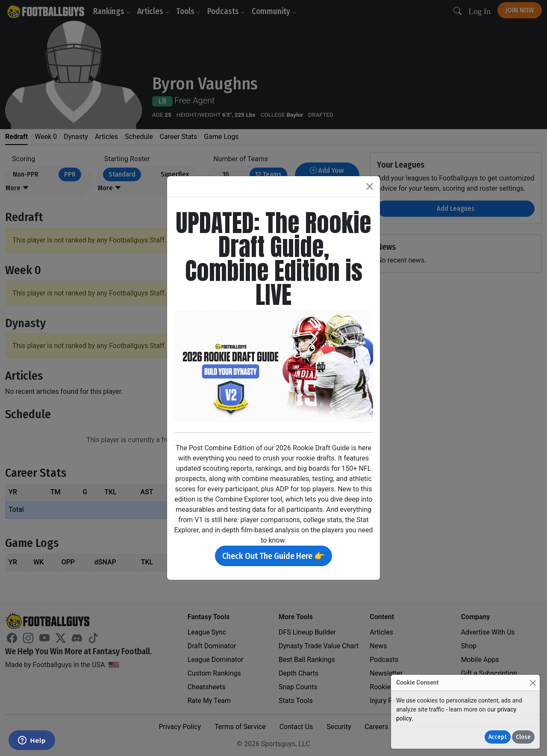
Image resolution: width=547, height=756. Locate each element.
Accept (498, 737)
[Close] (533, 683)
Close (523, 737)
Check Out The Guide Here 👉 (273, 556)
